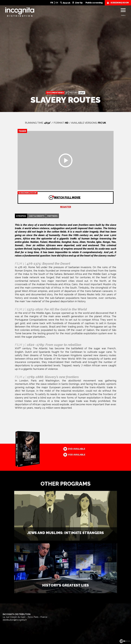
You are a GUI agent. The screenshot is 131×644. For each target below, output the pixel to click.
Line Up (79, 3)
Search (67, 3)
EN (57, 3)
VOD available (77, 455)
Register (66, 207)
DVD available (77, 449)
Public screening (94, 3)
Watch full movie (49, 195)
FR (52, 3)
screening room (120, 3)
